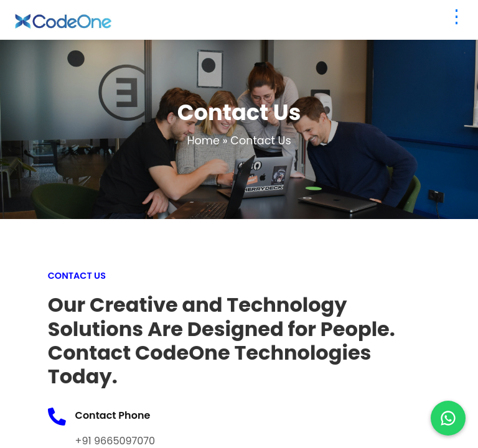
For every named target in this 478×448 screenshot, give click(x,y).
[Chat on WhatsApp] (448, 418)
